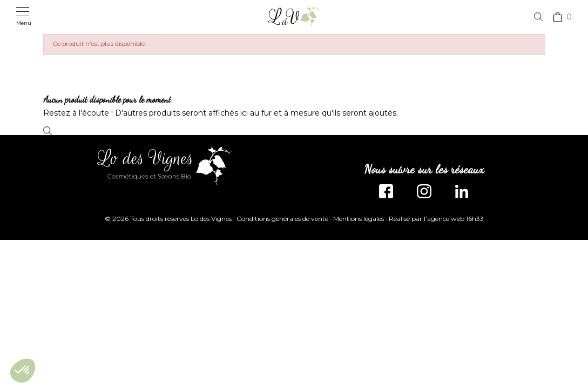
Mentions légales (359, 219)
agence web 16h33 (455, 219)
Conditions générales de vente (282, 219)
